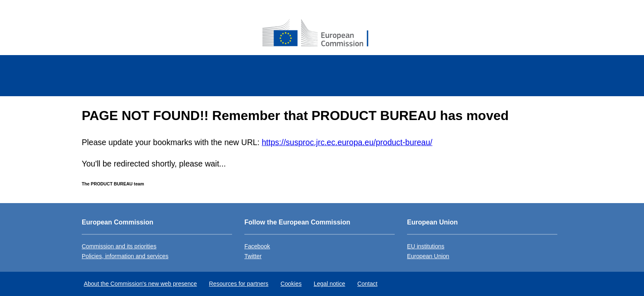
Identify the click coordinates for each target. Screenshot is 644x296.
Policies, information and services (125, 256)
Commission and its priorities (119, 246)
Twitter (253, 256)
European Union (428, 256)
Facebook (257, 246)
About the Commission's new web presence (140, 284)
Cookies (291, 284)
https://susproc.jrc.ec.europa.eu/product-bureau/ (347, 142)
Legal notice (330, 284)
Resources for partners (239, 284)
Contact (367, 284)
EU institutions (426, 246)
